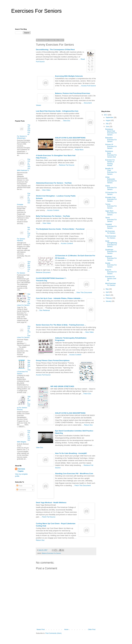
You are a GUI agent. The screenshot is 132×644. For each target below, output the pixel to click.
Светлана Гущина (21, 470)
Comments (21, 490)
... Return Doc (87, 425)
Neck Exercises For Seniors (111, 237)
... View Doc (66, 121)
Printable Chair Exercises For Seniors (111, 199)
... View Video (45, 190)
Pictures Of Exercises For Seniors (111, 146)
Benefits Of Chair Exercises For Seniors (111, 171)
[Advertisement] (66, 22)
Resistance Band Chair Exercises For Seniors (111, 132)
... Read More (78, 150)
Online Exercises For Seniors (111, 188)
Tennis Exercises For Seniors (111, 220)
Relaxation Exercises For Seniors (111, 140)
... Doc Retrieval (44, 310)
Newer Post (41, 629)
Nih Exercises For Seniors (110, 232)
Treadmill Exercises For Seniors (111, 226)
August (108, 120)
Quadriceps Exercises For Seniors (111, 252)
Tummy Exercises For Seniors (111, 206)
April (107, 292)
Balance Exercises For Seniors (51, 553)
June (108, 127)
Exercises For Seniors (36, 11)
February (109, 298)
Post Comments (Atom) (53, 633)
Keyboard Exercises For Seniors (111, 258)
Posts (19, 486)
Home (66, 629)
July (107, 124)
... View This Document (83, 292)
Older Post (92, 629)
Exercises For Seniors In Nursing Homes (110, 163)
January (109, 301)
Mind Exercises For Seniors (111, 284)
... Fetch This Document (82, 485)
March (108, 295)
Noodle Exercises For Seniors (111, 265)
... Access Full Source (88, 86)
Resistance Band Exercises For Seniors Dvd (111, 154)
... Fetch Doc (86, 394)
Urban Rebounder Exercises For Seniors (111, 180)
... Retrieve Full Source (66, 165)
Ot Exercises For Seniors (111, 193)
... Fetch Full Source (48, 517)
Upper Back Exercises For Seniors (111, 213)
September (110, 117)
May (107, 289)
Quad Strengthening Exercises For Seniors (111, 244)
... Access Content (52, 210)
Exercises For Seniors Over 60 (111, 278)
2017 (106, 115)
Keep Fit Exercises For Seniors (111, 272)
